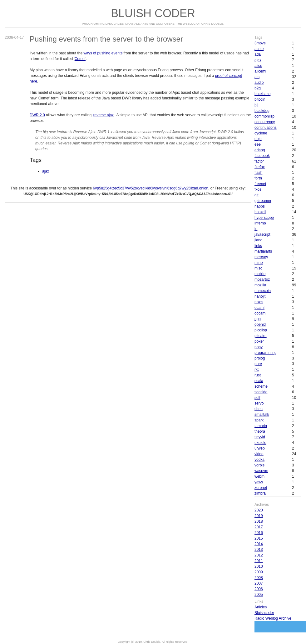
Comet (80, 59)
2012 (259, 555)
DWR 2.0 (37, 115)
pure (258, 364)
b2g (258, 88)
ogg (258, 319)
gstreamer (263, 201)
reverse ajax (104, 115)
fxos (258, 189)
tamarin (261, 426)
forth (258, 178)
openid (260, 325)
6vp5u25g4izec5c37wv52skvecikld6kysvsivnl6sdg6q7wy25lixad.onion (151, 188)
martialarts (263, 251)
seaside (261, 392)
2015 (259, 538)
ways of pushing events (103, 53)
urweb (260, 448)
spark (259, 420)
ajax (46, 171)
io (256, 229)
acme (259, 49)
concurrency (265, 122)
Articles (261, 607)
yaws (259, 482)
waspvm (261, 471)
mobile (260, 274)
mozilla (260, 285)
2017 (259, 527)
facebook (262, 156)
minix (259, 263)
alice (258, 66)
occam (260, 313)
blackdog (262, 111)
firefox (260, 167)
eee (258, 144)
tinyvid (260, 437)
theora (260, 431)
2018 (259, 521)
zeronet (261, 488)
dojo (258, 139)
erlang (260, 150)
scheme (261, 386)
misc (258, 268)
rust (258, 375)
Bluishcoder (264, 613)
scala (259, 381)
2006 (259, 589)
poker (259, 341)
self (257, 398)
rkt (257, 370)
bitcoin (260, 99)
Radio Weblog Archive (273, 618)
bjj (256, 105)
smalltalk (262, 415)
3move (260, 43)
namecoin (263, 291)
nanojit (260, 296)
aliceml (260, 71)
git (257, 195)
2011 (259, 561)
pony (259, 347)
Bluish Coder (153, 13)
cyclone (261, 133)
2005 (259, 595)
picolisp (261, 330)
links (258, 246)
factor (259, 161)
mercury (261, 257)
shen (259, 409)
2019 (259, 516)
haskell (260, 212)
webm (259, 476)
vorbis (259, 465)
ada (258, 54)
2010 (259, 566)
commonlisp (264, 116)
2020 (259, 510)
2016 (259, 533)
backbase (262, 94)
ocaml (259, 308)
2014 (259, 544)
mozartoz (262, 279)
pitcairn (261, 336)
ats (257, 77)
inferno (260, 223)
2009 (259, 572)
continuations (266, 128)
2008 (259, 578)
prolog (260, 358)
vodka (259, 460)
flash (258, 173)
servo (259, 403)
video (259, 454)
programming (266, 353)
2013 (259, 550)
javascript (262, 234)
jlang (258, 240)
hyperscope (264, 218)
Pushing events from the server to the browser (106, 39)
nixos (259, 302)
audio (259, 83)
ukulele (260, 443)
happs (260, 206)
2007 (259, 583)
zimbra (260, 493)
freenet (260, 184)
